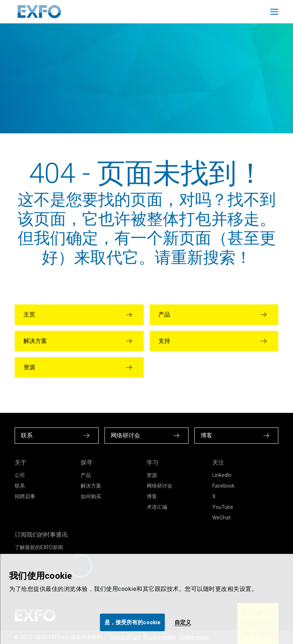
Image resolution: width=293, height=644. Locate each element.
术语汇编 (157, 507)
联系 (20, 486)
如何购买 (91, 496)
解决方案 (91, 486)
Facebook (224, 486)
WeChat (221, 518)
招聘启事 (25, 496)
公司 (20, 475)
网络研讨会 (160, 486)
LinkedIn (222, 475)
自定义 (183, 622)
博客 (152, 496)
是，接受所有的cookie (133, 622)
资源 (152, 475)
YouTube (223, 507)
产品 (86, 475)
